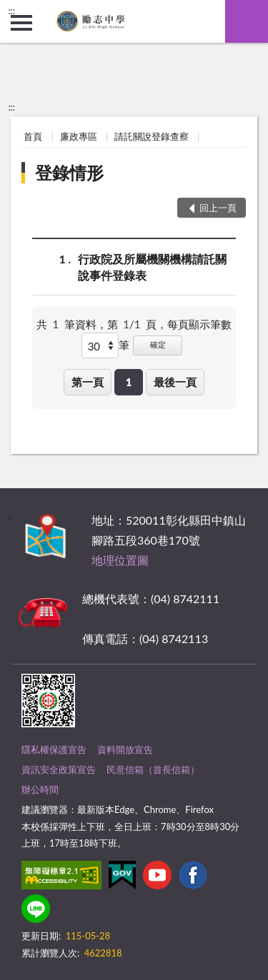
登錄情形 (69, 172)
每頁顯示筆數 (199, 324)
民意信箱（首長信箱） (153, 769)
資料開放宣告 (125, 749)
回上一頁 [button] (218, 208)
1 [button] (129, 382)
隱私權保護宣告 (54, 749)
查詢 (247, 21)
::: (11, 11)
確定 (158, 344)
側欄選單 (21, 23)
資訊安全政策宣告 (59, 769)
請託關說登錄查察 (152, 136)
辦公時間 (40, 789)
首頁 (33, 136)
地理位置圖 (120, 560)
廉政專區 (79, 136)
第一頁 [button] (88, 382)
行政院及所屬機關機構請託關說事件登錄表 (152, 266)
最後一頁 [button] (175, 382)
